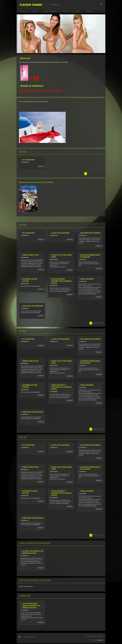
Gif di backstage (28, 160)
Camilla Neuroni (87, 280)
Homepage (23, 12)
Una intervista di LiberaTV (90, 234)
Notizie (78, 12)
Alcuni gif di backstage (60, 234)
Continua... (41, 167)
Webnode (100, 641)
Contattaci (89, 12)
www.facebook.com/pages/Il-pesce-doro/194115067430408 (36, 183)
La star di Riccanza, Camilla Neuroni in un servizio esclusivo (31, 606)
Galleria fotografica (50, 12)
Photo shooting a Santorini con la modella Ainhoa (62, 282)
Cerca (101, 5)
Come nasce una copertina (33, 307)
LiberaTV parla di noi (30, 256)
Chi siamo (35, 12)
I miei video (66, 12)
